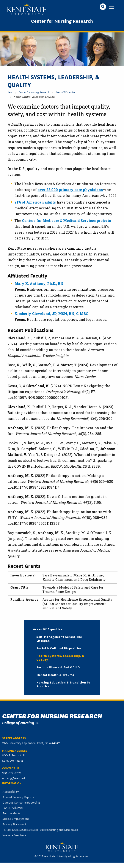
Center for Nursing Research (62, 21)
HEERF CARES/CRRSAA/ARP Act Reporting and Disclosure (40, 829)
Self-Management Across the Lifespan (59, 639)
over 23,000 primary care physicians (70, 190)
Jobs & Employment (16, 818)
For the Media (11, 813)
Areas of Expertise (65, 92)
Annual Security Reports (18, 797)
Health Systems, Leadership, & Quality (60, 658)
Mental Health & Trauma (55, 675)
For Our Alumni (13, 808)
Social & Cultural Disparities (59, 648)
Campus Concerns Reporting (21, 802)
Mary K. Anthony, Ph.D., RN (39, 283)
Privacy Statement (14, 824)
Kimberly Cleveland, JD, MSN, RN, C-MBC (51, 314)
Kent (10, 92)
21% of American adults (35, 202)
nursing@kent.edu (14, 778)
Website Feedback (14, 835)
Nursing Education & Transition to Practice (63, 684)
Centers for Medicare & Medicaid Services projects (67, 221)
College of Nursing (18, 723)
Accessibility (11, 791)
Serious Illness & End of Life (58, 667)
